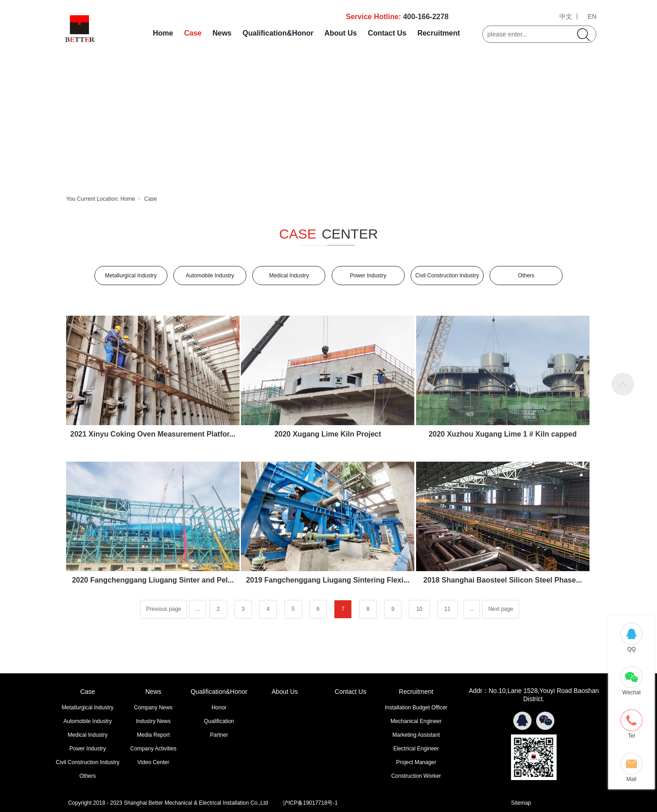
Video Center (153, 762)
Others (526, 276)
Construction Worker (416, 776)
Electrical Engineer (416, 749)
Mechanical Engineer (416, 721)
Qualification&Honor (278, 33)
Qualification (219, 721)
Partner (219, 735)
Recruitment (439, 33)
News (222, 33)
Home (163, 33)
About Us (341, 33)
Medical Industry (289, 276)
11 (447, 609)
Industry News (153, 721)
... (198, 609)
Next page (501, 609)
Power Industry (368, 276)
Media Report (153, 735)
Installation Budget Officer (416, 708)
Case (193, 33)
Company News (154, 708)
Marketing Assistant (416, 735)
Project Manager (416, 762)
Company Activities (153, 749)
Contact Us (387, 33)
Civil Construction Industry (447, 276)
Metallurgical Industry (131, 276)
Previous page (164, 609)
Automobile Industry (210, 276)
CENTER (350, 234)
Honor (219, 708)
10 (419, 609)
